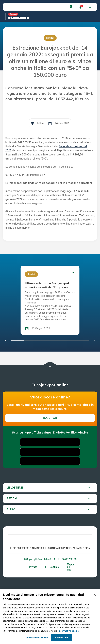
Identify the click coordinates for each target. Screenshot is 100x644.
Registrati (50, 461)
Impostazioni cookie (37, 638)
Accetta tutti (61, 638)
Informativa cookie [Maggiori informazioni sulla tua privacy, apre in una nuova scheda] (69, 631)
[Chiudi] (95, 595)
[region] (50, 617)
